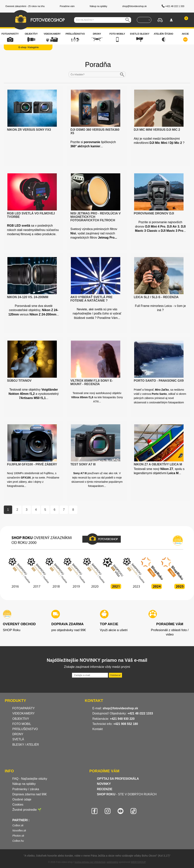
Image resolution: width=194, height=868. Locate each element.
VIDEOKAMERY (23, 713)
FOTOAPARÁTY (24, 708)
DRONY (18, 734)
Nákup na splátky (24, 784)
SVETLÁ (19, 739)
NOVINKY (104, 784)
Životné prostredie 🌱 (27, 810)
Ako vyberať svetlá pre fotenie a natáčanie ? (91, 299)
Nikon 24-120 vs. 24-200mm (28, 297)
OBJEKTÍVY (21, 719)
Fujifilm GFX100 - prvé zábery (32, 464)
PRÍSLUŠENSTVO (25, 729)
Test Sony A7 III (83, 464)
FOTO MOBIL (22, 724)
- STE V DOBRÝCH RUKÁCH (127, 794)
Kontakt (97, 729)
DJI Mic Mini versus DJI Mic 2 (157, 130)
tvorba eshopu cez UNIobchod (90, 862)
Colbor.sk (18, 825)
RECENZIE (105, 789)
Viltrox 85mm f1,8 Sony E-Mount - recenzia (92, 382)
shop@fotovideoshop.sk (120, 708)
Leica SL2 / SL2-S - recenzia (156, 297)
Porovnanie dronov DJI (154, 213)
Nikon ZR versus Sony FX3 (29, 130)
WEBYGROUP (138, 862)
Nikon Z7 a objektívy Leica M (158, 464)
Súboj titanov (19, 381)
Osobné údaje (22, 799)
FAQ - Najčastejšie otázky (30, 779)
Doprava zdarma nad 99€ (30, 794)
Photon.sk (18, 836)
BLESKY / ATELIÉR (26, 745)
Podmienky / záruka (26, 789)
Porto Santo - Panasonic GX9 (159, 381)
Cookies (18, 805)
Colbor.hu (18, 841)
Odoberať (115, 675)
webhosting (112, 862)
